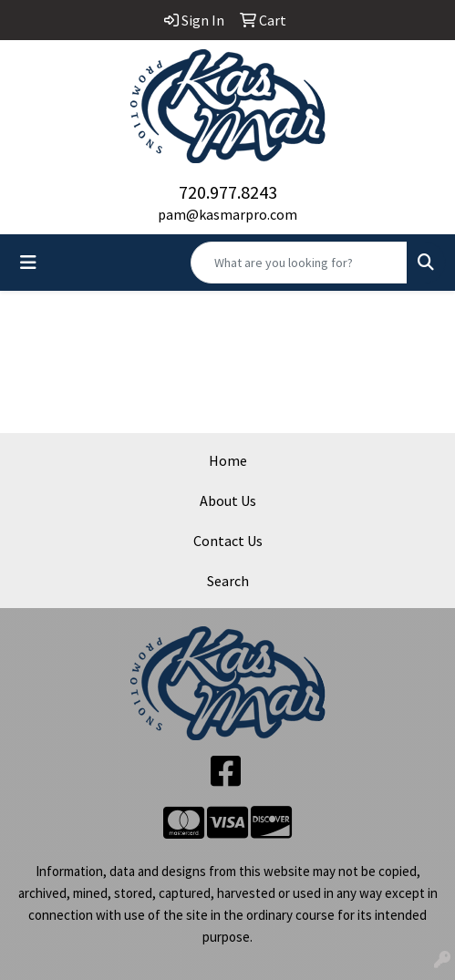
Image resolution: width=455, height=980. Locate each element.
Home (228, 460)
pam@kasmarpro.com (227, 214)
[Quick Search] (299, 263)
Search (228, 581)
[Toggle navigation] (28, 263)
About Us (228, 500)
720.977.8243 (228, 192)
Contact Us (228, 541)
